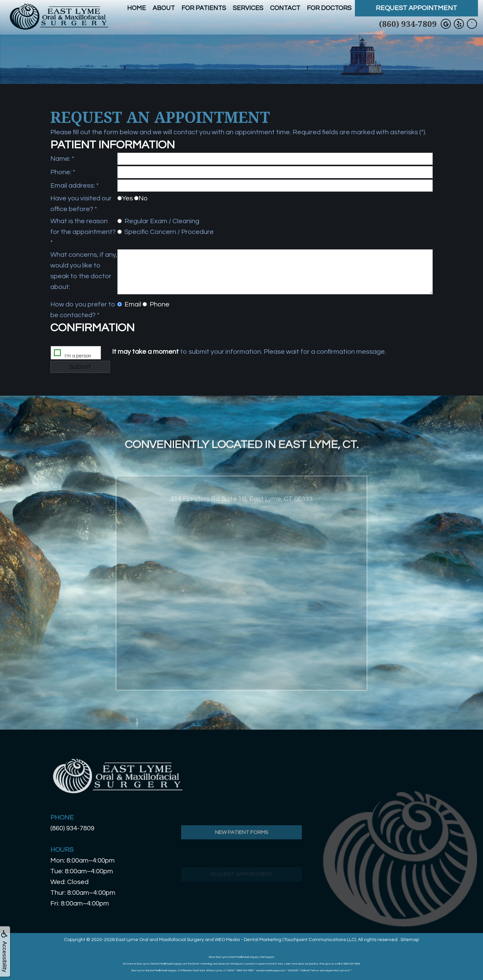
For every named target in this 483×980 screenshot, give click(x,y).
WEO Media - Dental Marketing (248, 940)
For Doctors (329, 8)
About (164, 8)
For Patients (204, 8)
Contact (285, 8)
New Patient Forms (242, 852)
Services (248, 8)
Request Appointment (416, 8)
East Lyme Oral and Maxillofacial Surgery (160, 940)
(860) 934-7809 (408, 24)
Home (137, 8)
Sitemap (410, 940)
